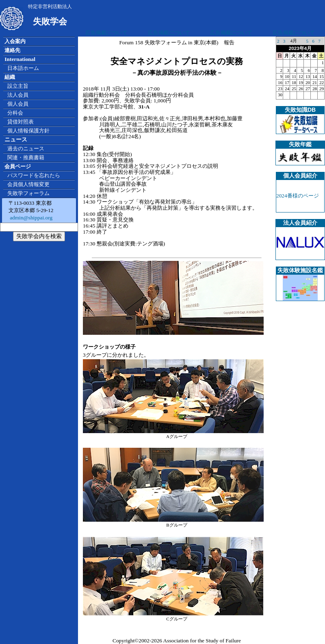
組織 (10, 77)
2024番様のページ (298, 196)
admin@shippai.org (30, 218)
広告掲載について (106, 33)
